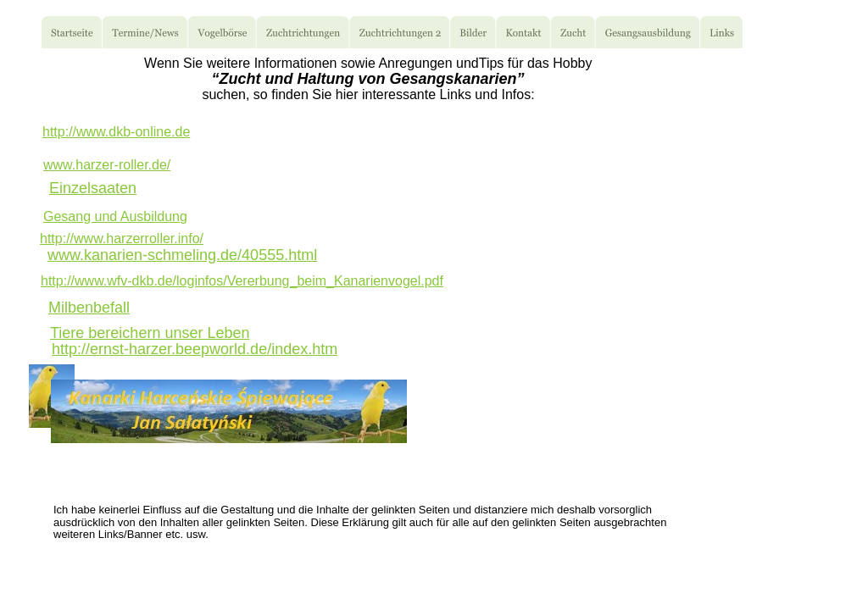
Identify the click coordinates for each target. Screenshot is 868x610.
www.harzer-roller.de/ (107, 165)
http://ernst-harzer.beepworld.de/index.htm (195, 349)
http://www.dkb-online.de (116, 132)
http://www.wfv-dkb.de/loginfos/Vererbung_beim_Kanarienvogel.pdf (242, 281)
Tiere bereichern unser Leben (150, 333)
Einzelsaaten (93, 188)
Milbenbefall (89, 308)
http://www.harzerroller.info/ (122, 238)
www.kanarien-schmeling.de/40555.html (182, 255)
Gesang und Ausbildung (115, 216)
